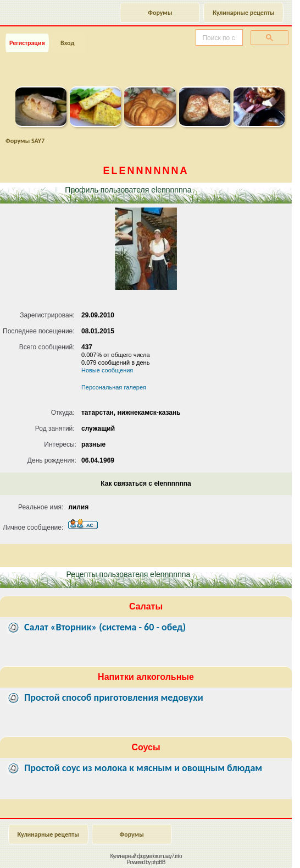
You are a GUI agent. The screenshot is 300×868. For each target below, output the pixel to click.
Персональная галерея (114, 387)
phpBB (158, 862)
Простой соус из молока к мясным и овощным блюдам (143, 768)
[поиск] (218, 38)
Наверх (248, 848)
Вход (67, 43)
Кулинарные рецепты (243, 13)
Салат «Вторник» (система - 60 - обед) (105, 627)
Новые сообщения (107, 370)
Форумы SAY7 (25, 141)
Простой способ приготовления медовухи (114, 697)
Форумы (160, 13)
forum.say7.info (167, 856)
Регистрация (27, 43)
